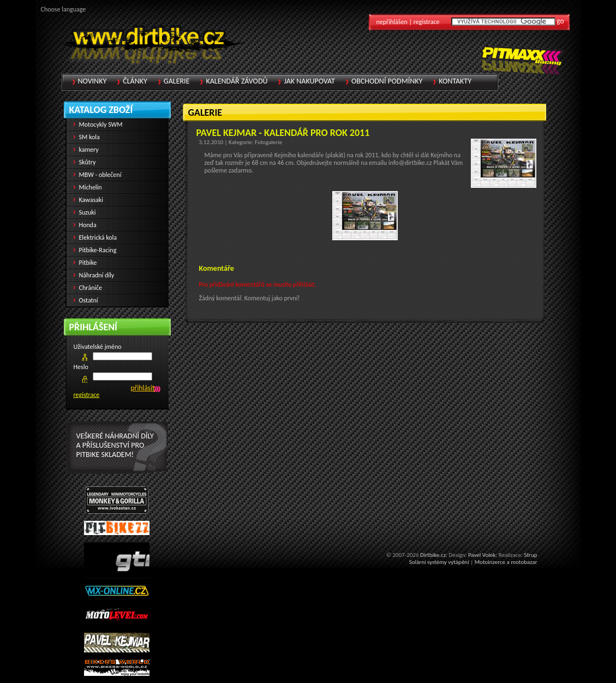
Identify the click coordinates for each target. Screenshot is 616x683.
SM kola (89, 137)
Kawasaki (91, 200)
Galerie (177, 81)
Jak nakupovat (309, 81)
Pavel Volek (482, 555)
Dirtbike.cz (433, 555)
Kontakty (455, 81)
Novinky (92, 81)
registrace (87, 395)
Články (135, 81)
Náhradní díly (97, 275)
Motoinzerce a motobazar (506, 562)
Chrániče (91, 288)
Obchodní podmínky (387, 81)
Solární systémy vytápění (439, 562)
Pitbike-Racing (98, 250)
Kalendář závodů (237, 81)
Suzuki (88, 212)
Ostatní (89, 300)
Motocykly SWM (101, 124)
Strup (530, 555)
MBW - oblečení (100, 175)
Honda (88, 225)
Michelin (91, 187)
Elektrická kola (98, 237)
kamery (89, 150)
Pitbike (88, 263)
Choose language (64, 9)
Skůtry (88, 162)
